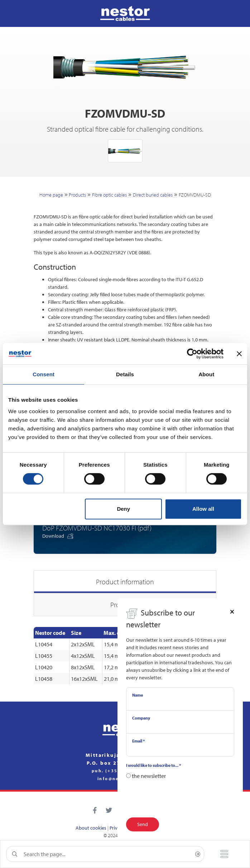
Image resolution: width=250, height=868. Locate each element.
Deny (123, 509)
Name (138, 695)
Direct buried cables (153, 195)
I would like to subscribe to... (153, 765)
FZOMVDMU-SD (195, 195)
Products (77, 195)
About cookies (91, 828)
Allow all (203, 509)
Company (141, 718)
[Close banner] (239, 354)
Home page (51, 195)
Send (143, 824)
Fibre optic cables (109, 195)
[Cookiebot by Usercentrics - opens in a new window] (192, 354)
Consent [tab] (44, 374)
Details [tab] (125, 374)
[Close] (232, 611)
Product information (125, 582)
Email (138, 741)
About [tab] (206, 374)
